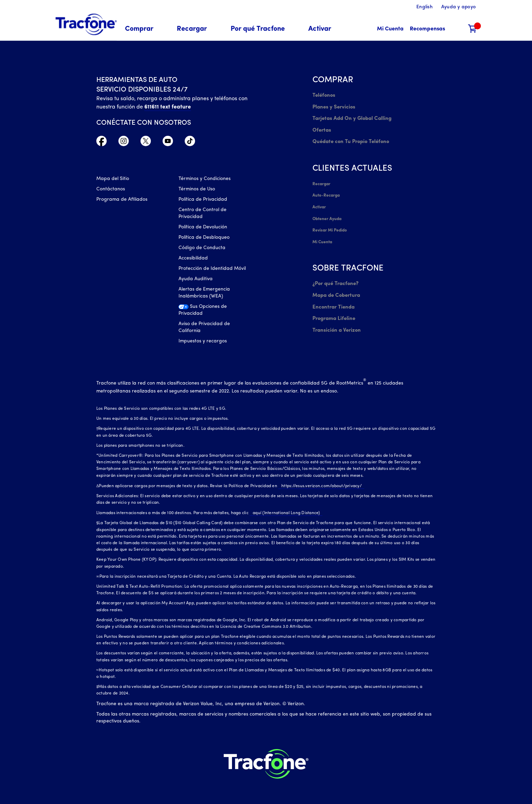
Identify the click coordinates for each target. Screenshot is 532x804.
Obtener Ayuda (327, 209)
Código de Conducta (202, 250)
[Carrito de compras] (473, 29)
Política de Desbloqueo (204, 239)
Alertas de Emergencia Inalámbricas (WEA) (204, 295)
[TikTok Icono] (190, 143)
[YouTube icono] (168, 143)
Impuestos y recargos (203, 343)
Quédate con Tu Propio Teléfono (349, 137)
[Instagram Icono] (124, 143)
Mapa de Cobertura (335, 280)
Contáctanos (111, 191)
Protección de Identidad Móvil (212, 270)
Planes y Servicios (332, 106)
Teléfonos (323, 95)
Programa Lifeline (333, 301)
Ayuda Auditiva (196, 281)
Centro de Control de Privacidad (202, 215)
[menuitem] (143, 29)
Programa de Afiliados (122, 201)
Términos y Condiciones (205, 181)
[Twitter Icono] (146, 143)
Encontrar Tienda (332, 291)
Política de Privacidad (203, 201)
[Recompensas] (427, 29)
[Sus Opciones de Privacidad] (214, 314)
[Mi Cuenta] (390, 29)
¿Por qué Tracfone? (334, 270)
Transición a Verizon (335, 311)
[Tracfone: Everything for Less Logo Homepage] (86, 25)
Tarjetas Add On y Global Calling (349, 116)
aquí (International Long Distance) (283, 511)
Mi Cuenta (322, 229)
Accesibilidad (193, 260)
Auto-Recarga (326, 188)
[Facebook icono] (101, 143)
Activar (319, 198)
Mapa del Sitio (113, 181)
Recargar (321, 178)
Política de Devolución (203, 229)
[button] (143, 29)
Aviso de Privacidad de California (204, 329)
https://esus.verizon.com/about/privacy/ (318, 484)
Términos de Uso (197, 191)
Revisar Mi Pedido (329, 219)
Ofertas (321, 126)
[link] (320, 29)
